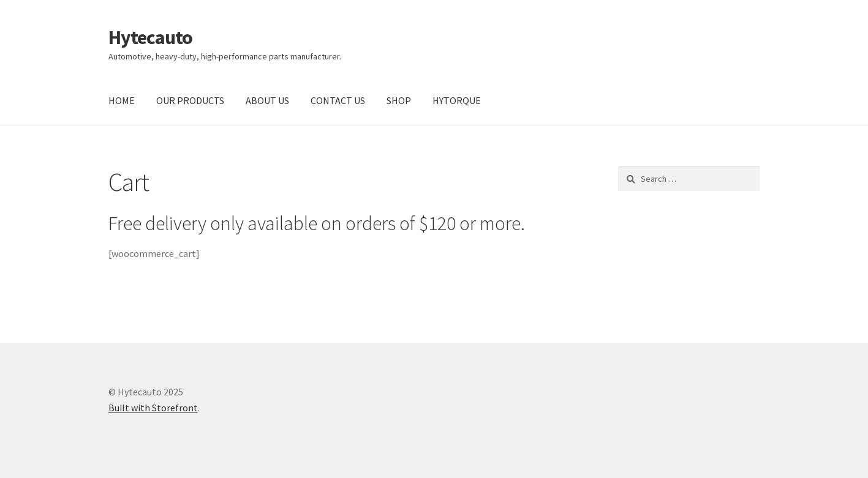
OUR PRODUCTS (190, 100)
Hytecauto (150, 37)
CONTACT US (338, 100)
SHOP (399, 100)
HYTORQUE (457, 100)
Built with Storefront (153, 408)
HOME (122, 100)
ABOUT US (267, 100)
